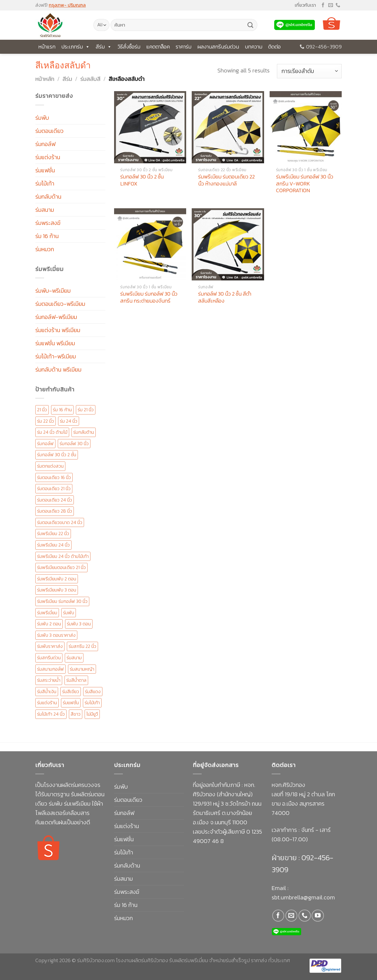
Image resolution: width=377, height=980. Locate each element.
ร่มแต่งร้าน (48, 157)
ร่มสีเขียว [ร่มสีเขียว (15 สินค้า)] (71, 691)
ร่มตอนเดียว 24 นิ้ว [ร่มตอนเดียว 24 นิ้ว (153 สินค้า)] (55, 500)
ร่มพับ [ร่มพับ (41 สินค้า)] (69, 613)
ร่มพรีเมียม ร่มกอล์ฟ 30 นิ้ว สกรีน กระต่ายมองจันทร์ (149, 297)
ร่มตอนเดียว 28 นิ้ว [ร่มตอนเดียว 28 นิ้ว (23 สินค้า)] (55, 511)
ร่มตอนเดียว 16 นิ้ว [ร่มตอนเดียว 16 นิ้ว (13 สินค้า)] (54, 477)
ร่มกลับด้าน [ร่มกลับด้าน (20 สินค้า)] (84, 432)
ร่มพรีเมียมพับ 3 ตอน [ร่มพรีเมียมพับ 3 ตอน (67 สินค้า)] (57, 590)
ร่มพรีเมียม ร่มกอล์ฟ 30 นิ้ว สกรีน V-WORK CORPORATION (305, 183)
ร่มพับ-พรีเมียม (53, 291)
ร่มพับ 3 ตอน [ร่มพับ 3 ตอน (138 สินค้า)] (79, 624)
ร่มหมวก (45, 249)
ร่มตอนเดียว (49, 131)
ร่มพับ (42, 118)
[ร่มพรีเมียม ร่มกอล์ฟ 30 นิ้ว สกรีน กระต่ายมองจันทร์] (150, 244)
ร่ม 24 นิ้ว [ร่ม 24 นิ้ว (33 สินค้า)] (69, 421)
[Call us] (338, 5)
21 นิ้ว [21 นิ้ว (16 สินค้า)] (42, 410)
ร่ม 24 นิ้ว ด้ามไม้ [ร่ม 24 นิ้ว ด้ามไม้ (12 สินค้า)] (52, 432)
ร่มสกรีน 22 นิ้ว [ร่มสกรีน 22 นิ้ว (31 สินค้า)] (82, 646)
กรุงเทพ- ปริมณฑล (67, 5)
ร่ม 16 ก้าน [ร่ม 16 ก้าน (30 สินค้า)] (62, 410)
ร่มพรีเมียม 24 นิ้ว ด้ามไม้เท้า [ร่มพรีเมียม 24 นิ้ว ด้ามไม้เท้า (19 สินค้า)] (63, 556)
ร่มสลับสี (90, 79)
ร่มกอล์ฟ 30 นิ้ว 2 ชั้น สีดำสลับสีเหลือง (225, 297)
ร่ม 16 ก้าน (47, 236)
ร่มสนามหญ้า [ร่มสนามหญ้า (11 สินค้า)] (82, 669)
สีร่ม (104, 47)
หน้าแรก (47, 47)
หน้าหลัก (45, 79)
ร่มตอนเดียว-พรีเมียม (60, 304)
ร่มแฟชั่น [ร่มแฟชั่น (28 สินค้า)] (71, 703)
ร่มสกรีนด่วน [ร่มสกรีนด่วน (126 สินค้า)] (49, 658)
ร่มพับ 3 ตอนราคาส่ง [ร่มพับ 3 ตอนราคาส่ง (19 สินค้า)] (56, 635)
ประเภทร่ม (76, 47)
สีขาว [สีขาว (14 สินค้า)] (76, 714)
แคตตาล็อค (158, 47)
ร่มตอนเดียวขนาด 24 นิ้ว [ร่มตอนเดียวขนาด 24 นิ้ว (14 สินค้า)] (60, 522)
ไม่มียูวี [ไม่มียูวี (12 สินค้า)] (92, 714)
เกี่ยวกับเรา (305, 5)
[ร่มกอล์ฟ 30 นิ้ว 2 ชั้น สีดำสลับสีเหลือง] (228, 244)
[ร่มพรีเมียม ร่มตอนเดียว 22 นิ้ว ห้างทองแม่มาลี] (228, 127)
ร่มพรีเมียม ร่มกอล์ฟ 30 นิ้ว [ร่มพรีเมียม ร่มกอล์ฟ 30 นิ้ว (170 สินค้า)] (62, 601)
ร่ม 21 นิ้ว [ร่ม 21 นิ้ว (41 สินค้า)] (86, 410)
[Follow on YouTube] (318, 916)
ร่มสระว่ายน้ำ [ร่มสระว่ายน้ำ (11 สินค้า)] (49, 680)
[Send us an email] (331, 5)
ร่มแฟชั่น (45, 170)
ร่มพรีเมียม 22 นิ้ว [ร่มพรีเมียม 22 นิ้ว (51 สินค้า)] (53, 533)
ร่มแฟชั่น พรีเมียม (55, 343)
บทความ (254, 47)
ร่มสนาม (45, 210)
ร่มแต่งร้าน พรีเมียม (58, 330)
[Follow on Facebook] (323, 5)
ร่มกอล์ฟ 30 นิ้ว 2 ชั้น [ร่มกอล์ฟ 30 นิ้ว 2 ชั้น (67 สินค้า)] (57, 455)
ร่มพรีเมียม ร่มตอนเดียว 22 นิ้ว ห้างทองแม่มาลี (226, 180)
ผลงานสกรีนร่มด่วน (218, 47)
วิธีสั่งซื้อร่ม (129, 47)
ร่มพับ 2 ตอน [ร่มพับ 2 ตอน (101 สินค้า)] (49, 624)
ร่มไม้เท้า (45, 183)
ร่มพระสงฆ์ (48, 223)
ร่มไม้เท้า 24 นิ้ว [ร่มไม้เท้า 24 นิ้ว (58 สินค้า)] (51, 714)
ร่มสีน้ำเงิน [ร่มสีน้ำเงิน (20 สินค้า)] (47, 691)
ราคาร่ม (184, 47)
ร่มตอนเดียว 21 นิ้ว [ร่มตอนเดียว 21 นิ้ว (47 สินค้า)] (54, 488)
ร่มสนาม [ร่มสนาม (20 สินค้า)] (74, 658)
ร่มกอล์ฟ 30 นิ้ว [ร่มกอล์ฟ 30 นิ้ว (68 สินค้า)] (74, 443)
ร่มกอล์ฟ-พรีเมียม (56, 317)
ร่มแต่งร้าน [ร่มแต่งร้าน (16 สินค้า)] (47, 703)
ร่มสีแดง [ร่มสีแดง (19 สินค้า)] (93, 691)
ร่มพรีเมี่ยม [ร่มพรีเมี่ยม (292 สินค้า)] (47, 613)
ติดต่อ (274, 47)
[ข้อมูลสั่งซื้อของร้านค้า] (309, 71)
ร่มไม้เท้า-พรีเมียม (56, 356)
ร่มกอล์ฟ (45, 144)
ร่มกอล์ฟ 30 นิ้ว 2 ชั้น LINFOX (142, 180)
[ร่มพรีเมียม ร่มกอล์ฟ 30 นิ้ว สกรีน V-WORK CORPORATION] (306, 127)
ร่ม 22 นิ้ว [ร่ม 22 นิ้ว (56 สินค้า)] (46, 421)
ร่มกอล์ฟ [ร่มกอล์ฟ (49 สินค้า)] (45, 443)
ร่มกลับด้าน (48, 197)
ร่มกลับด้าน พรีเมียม (58, 370)
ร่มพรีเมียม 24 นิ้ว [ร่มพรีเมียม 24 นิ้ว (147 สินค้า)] (53, 545)
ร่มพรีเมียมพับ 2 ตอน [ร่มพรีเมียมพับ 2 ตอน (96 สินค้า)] (57, 579)
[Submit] (250, 25)
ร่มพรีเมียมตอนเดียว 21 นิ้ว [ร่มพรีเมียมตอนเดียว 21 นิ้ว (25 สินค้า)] (61, 567)
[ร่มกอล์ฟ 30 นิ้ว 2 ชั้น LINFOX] (150, 127)
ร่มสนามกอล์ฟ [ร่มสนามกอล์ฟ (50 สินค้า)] (50, 669)
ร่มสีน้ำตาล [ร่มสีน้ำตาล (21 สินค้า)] (76, 680)
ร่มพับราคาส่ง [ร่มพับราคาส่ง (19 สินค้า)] (50, 646)
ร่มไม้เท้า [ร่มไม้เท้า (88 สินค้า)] (92, 703)
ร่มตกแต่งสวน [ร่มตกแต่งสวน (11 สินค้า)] (50, 466)
